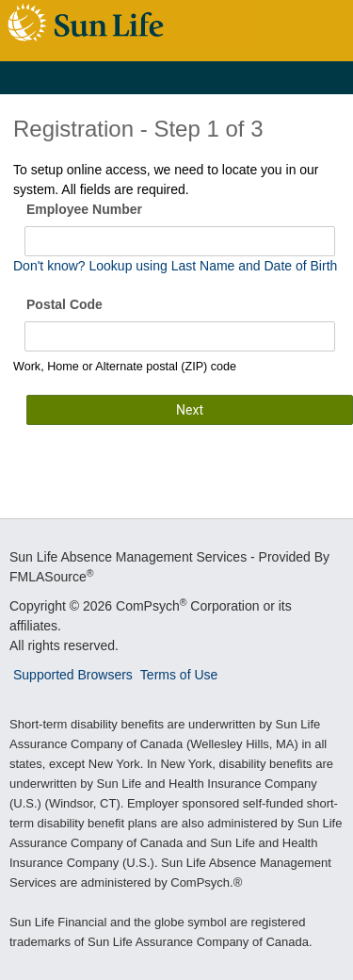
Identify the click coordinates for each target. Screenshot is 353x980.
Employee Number (84, 209)
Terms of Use (179, 675)
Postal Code (64, 304)
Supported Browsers (73, 675)
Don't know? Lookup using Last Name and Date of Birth (175, 266)
